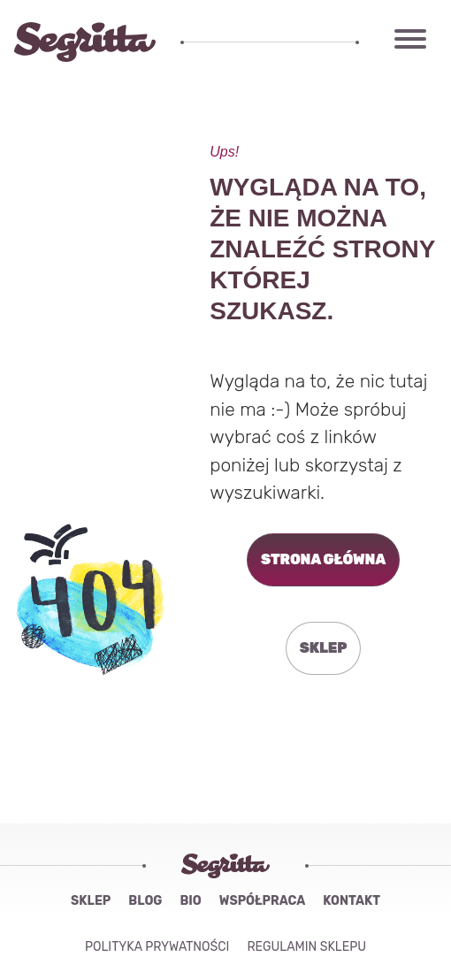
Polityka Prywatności (157, 947)
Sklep (91, 901)
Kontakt (352, 901)
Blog (145, 901)
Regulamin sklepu (306, 947)
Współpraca (262, 901)
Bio (190, 901)
